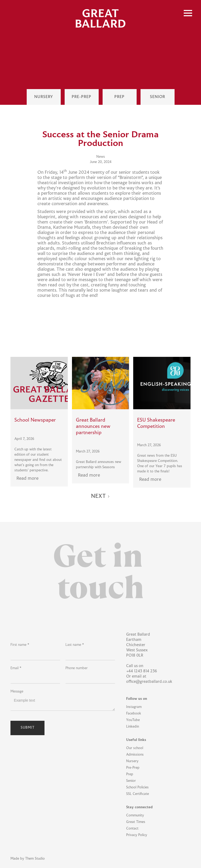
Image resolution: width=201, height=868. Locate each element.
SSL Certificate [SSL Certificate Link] (138, 794)
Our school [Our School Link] (135, 748)
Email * (16, 668)
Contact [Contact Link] (132, 829)
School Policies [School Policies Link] (137, 788)
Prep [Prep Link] (130, 774)
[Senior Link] (158, 97)
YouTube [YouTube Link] (133, 720)
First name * (20, 645)
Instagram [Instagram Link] (134, 707)
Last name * (75, 645)
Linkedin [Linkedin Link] (133, 727)
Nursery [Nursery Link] (132, 761)
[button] (188, 13)
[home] (100, 18)
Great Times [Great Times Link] (136, 822)
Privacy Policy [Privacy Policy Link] (137, 835)
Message (17, 692)
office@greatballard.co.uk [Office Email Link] (149, 682)
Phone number (77, 668)
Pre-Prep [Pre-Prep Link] (133, 768)
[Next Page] (101, 497)
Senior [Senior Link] (131, 781)
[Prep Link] (120, 97)
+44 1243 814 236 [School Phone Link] (142, 671)
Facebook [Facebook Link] (134, 714)
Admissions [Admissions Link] (135, 755)
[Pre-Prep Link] (82, 97)
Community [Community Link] (135, 816)
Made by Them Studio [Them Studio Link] (28, 859)
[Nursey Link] (44, 97)
